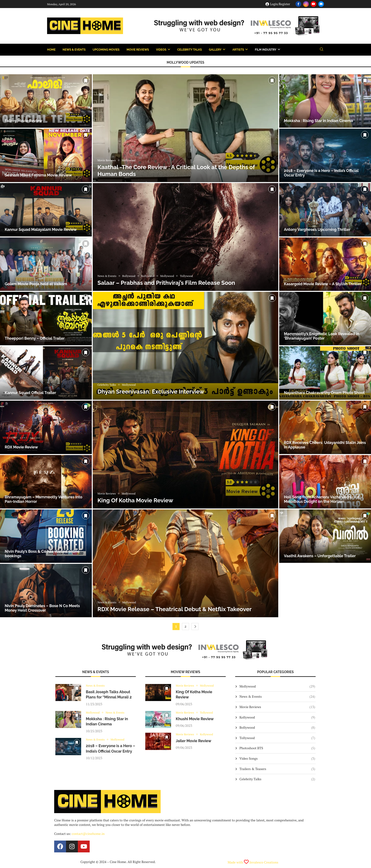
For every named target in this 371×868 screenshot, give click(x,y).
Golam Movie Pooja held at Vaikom (36, 284)
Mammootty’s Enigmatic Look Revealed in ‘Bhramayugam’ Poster (322, 336)
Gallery (215, 50)
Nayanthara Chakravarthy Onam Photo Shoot (324, 393)
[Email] (321, 4)
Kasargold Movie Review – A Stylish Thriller (323, 284)
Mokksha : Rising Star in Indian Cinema (318, 121)
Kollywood (277, 717)
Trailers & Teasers (277, 769)
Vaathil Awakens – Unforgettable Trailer (320, 556)
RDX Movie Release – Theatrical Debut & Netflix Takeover (175, 609)
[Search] (322, 50)
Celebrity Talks (190, 50)
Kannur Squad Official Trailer (30, 393)
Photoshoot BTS (277, 748)
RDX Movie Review (21, 447)
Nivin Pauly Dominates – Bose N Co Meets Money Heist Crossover (42, 608)
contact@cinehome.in (88, 834)
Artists (238, 50)
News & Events (74, 50)
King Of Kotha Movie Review (135, 500)
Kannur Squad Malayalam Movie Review (41, 230)
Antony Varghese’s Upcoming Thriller (317, 230)
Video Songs (277, 758)
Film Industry (266, 50)
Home (51, 50)
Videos (161, 50)
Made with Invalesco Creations (253, 862)
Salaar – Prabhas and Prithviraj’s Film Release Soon (166, 283)
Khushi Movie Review (195, 720)
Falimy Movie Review (24, 121)
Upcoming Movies (106, 50)
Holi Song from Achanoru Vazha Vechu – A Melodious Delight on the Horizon (322, 499)
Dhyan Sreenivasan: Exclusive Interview (151, 392)
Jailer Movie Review (194, 742)
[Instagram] (306, 4)
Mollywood (277, 686)
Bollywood (277, 728)
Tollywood (277, 738)
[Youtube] (314, 4)
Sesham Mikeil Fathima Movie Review (38, 175)
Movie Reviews (138, 50)
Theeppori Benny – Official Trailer (35, 338)
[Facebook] (298, 4)
